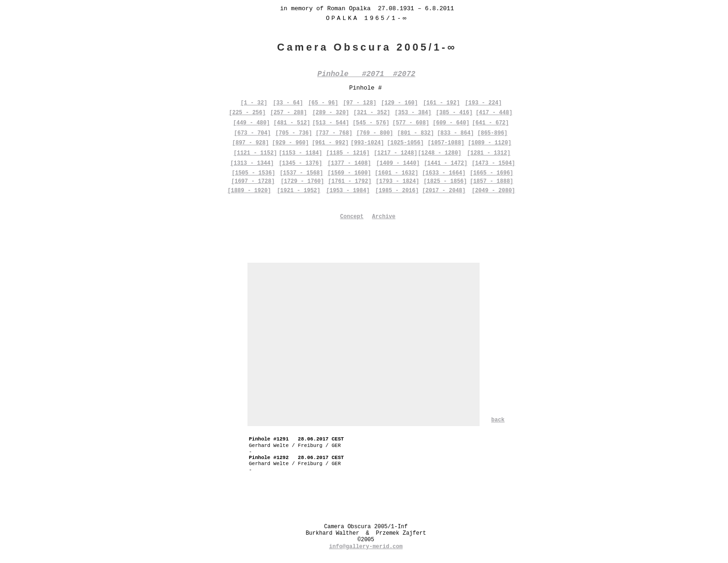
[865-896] (492, 133)
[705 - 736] (294, 133)
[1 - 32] (254, 103)
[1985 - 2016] (397, 191)
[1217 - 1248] (396, 153)
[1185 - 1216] (348, 153)
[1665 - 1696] (492, 173)
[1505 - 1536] (253, 173)
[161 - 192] (441, 103)
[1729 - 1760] (302, 181)
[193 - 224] (484, 103)
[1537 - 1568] (301, 173)
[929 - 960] (290, 143)
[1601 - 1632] (396, 173)
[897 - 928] (250, 143)
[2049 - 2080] (494, 191)
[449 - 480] (251, 123)
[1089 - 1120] (490, 143)
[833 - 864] (455, 133)
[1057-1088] (446, 143)
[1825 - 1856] (445, 181)
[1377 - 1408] (350, 163)
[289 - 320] (331, 113)
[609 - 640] (451, 123)
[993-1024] (367, 143)
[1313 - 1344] (252, 163)
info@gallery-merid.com (366, 547)
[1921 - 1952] (299, 191)
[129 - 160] (400, 103)
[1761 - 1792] (350, 181)
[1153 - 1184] (300, 153)
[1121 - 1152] (255, 153)
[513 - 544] (331, 123)
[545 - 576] (371, 123)
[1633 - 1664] (444, 173)
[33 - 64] (288, 103)
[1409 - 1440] (398, 163)
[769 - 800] (375, 133)
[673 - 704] (252, 133)
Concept (352, 217)
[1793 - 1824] (397, 181)
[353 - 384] (413, 113)
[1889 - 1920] (249, 191)
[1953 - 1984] (348, 191)
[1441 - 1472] (446, 163)
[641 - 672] (491, 123)
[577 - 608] (411, 123)
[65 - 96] (323, 103)
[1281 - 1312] (489, 153)
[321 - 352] (372, 113)
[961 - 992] (330, 143)
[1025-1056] (406, 143)
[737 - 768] (334, 133)
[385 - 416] (454, 113)
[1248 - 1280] (440, 153)
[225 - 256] (247, 113)
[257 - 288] (289, 113)
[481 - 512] (292, 123)
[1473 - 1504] (494, 163)
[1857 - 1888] (492, 181)
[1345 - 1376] (300, 163)
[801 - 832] (415, 133)
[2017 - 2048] (444, 191)
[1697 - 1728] (253, 181)
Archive (383, 217)
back (498, 420)
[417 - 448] (494, 113)
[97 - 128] (360, 103)
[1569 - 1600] (350, 173)
